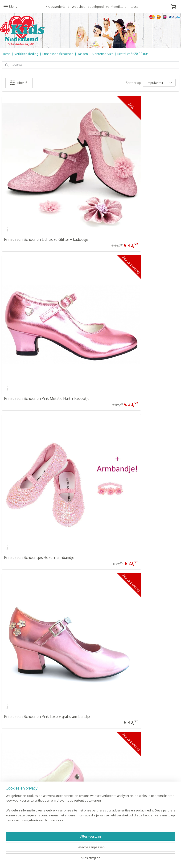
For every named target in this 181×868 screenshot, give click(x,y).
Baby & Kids (70, 708)
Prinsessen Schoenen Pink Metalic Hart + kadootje (129, 186)
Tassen (83, 54)
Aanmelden (135, 698)
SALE (66, 742)
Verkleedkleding (26, 54)
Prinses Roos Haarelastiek (117, 508)
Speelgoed (70, 713)
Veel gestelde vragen (17, 693)
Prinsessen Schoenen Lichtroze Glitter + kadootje (38, 186)
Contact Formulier (15, 723)
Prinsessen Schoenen (58, 54)
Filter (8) (19, 83)
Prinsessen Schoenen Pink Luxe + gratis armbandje (128, 293)
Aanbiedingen (72, 732)
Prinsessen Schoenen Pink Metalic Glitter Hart (134, 401)
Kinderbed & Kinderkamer (81, 718)
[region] (59, 846)
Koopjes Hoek (72, 728)
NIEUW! (67, 747)
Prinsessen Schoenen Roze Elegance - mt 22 (42, 508)
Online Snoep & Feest (78, 723)
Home (6, 54)
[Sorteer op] (159, 83)
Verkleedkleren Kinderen (80, 693)
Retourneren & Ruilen (18, 698)
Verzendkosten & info (18, 688)
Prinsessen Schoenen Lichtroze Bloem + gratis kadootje (44, 400)
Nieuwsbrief (10, 718)
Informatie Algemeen (17, 703)
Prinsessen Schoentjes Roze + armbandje (39, 294)
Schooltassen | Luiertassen (82, 703)
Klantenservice (103, 54)
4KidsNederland (17, 565)
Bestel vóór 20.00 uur (133, 54)
